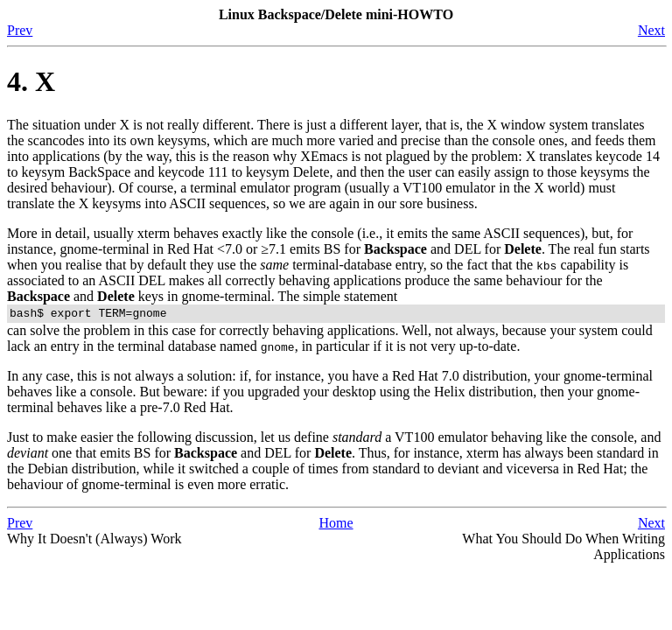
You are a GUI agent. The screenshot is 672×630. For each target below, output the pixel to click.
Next (651, 30)
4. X (31, 81)
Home (336, 525)
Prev (20, 30)
